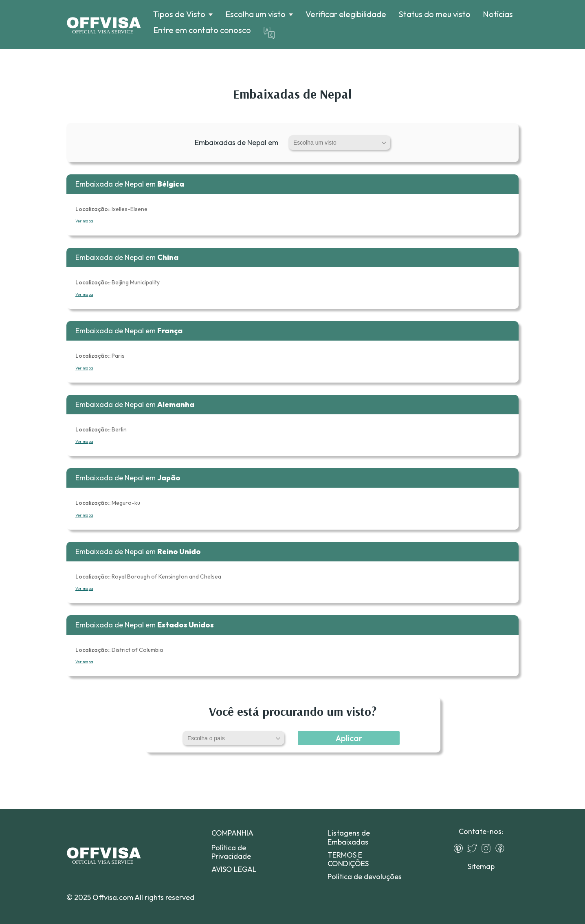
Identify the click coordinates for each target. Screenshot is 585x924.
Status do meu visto (434, 14)
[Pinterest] (460, 848)
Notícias (498, 14)
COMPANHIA (232, 833)
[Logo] (104, 24)
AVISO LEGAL (234, 869)
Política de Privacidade (231, 852)
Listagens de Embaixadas (349, 837)
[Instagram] (488, 848)
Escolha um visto (255, 14)
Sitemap (481, 866)
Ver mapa (84, 221)
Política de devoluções (365, 877)
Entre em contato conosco (202, 30)
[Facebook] (502, 848)
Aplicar (349, 738)
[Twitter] (474, 848)
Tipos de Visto (179, 14)
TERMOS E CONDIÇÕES (348, 859)
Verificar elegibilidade (346, 14)
